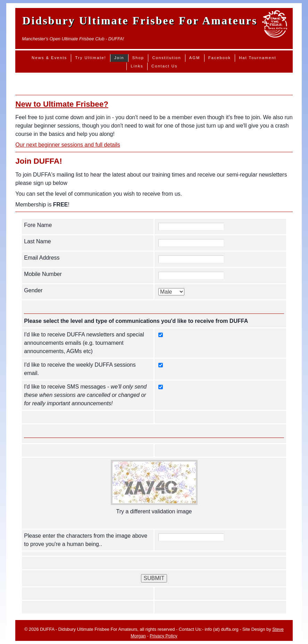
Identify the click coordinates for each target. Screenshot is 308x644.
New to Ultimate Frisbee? (62, 104)
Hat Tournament (257, 58)
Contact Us (164, 66)
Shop (138, 58)
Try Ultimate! (91, 58)
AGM (195, 58)
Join (119, 58)
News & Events (49, 58)
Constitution (167, 58)
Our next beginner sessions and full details (68, 145)
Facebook (220, 58)
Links (137, 66)
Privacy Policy (164, 636)
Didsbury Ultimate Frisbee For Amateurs (140, 21)
